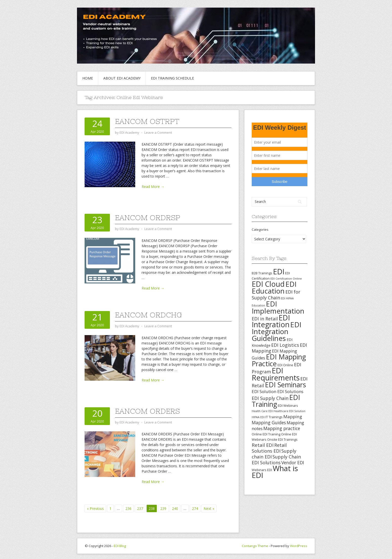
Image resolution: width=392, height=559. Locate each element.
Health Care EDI (262, 411)
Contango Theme (255, 546)
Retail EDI (263, 445)
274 (195, 508)
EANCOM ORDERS (147, 411)
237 (140, 508)
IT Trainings (274, 417)
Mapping (293, 417)
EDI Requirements (276, 374)
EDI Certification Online (286, 279)
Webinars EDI (262, 470)
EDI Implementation (278, 307)
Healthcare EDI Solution (289, 411)
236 (128, 508)
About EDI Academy (122, 78)
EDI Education (274, 287)
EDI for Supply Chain (276, 295)
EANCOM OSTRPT (147, 121)
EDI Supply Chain (270, 398)
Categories (260, 229)
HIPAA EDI (258, 417)
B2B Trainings (262, 273)
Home (88, 78)
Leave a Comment (158, 132)
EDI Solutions (290, 392)
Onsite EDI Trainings (282, 439)
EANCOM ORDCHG (148, 315)
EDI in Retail (265, 319)
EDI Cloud (268, 284)
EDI (279, 271)
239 (163, 508)
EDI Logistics (285, 345)
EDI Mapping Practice (279, 360)
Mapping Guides (269, 422)
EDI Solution (264, 391)
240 (175, 508)
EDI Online (285, 365)
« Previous (95, 508)
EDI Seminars (285, 385)
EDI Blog (120, 546)
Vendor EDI (293, 462)
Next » (209, 508)
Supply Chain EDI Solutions (276, 460)
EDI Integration (271, 321)
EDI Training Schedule (172, 78)
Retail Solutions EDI (269, 448)
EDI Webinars (288, 406)
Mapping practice (282, 428)
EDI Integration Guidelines (277, 331)
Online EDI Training (266, 434)
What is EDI (275, 472)
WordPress (299, 546)
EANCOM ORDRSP (148, 218)
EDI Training (276, 401)
